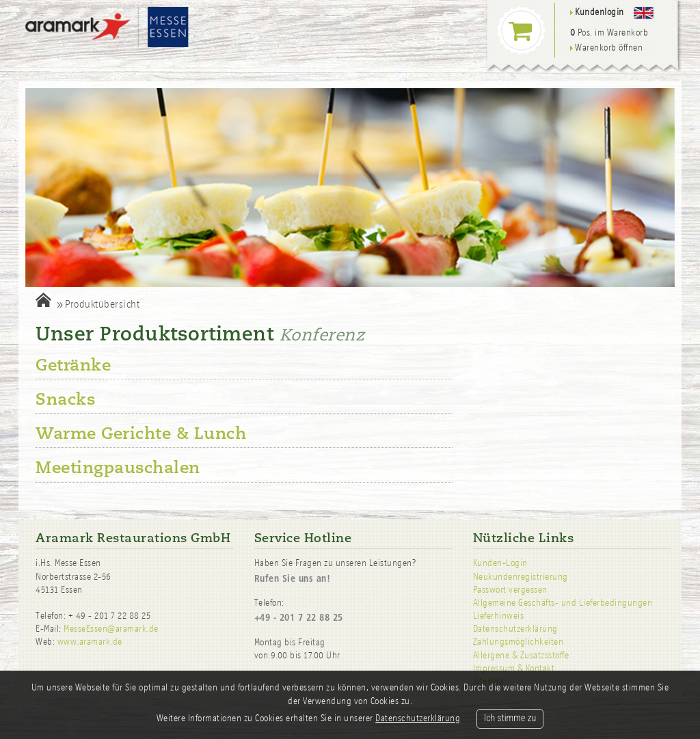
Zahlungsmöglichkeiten (519, 642)
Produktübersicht (102, 304)
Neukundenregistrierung (521, 577)
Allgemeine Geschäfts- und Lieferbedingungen (563, 603)
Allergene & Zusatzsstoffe (521, 655)
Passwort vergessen (510, 590)
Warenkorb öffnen (607, 48)
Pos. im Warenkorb (609, 32)
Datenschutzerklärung (515, 629)
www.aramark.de (90, 642)
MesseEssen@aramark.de (111, 629)
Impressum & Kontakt (514, 668)
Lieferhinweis (499, 616)
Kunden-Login (500, 563)
